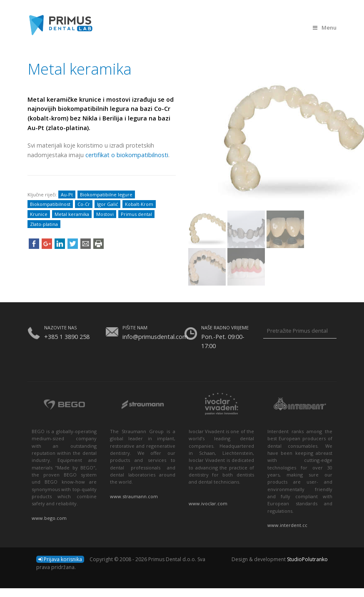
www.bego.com (49, 518)
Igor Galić (107, 204)
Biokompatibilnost (50, 204)
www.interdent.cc (287, 525)
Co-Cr (84, 204)
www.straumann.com (134, 496)
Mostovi (105, 214)
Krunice (39, 214)
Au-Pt (67, 194)
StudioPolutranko (307, 559)
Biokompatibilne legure (106, 194)
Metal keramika (72, 214)
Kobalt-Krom (139, 204)
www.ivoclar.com (208, 503)
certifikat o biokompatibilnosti (127, 155)
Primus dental (136, 214)
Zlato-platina (44, 224)
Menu (325, 28)
